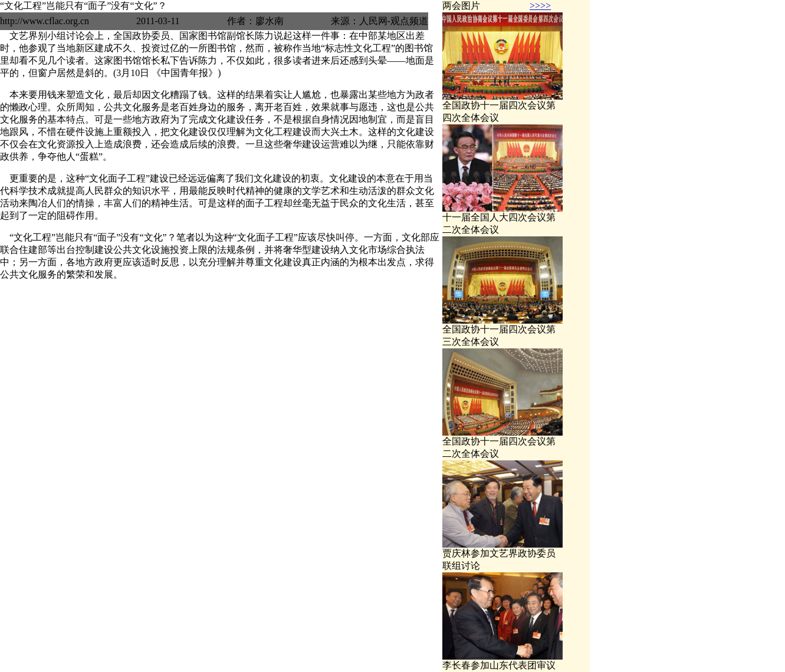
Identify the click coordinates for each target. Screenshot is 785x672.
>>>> (540, 6)
